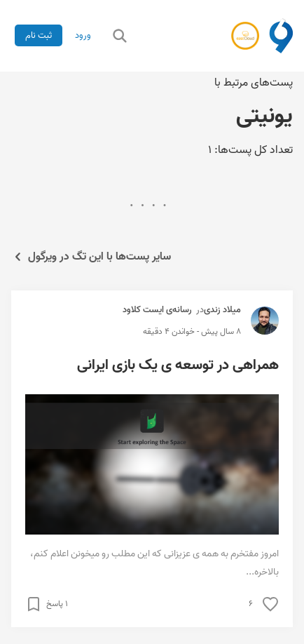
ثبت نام (39, 35)
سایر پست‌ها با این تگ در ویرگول (91, 257)
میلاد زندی (222, 310)
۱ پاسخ (57, 604)
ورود (83, 35)
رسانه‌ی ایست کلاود (157, 310)
